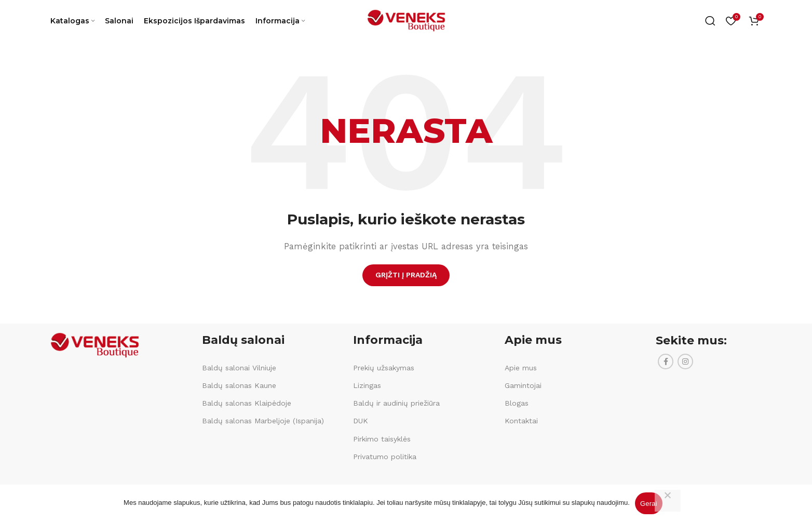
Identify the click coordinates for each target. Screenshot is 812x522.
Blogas (517, 403)
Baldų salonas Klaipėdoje (247, 403)
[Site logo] (406, 20)
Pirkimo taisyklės (382, 439)
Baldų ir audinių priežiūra (396, 403)
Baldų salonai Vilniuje (239, 368)
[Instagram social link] (685, 362)
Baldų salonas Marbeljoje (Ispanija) (263, 421)
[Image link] (94, 344)
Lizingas (367, 385)
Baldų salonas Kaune (239, 385)
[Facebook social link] (666, 362)
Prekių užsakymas (384, 368)
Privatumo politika (385, 457)
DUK (361, 421)
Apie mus (521, 368)
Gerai (649, 504)
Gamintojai (523, 385)
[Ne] (668, 501)
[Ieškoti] (710, 21)
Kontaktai (521, 421)
